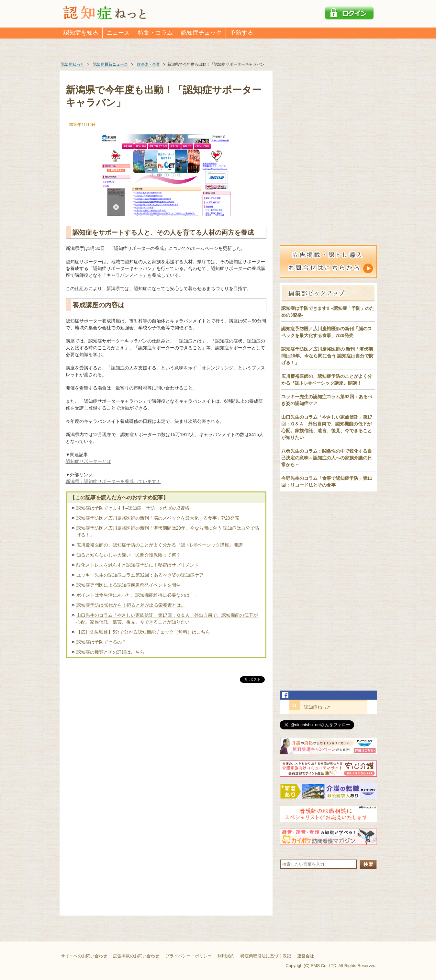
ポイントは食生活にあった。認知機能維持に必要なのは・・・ (140, 595)
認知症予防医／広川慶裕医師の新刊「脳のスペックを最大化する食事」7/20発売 (158, 518)
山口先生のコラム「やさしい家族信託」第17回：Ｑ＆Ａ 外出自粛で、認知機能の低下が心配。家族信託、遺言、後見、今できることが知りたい (167, 619)
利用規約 (226, 956)
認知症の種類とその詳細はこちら (110, 652)
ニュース (118, 33)
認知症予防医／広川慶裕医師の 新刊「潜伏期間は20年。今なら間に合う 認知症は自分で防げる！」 (327, 356)
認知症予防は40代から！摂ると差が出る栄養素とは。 (131, 605)
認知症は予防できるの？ (101, 642)
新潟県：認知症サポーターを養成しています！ (113, 481)
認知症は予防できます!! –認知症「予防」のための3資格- (134, 508)
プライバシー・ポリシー (189, 956)
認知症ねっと (318, 707)
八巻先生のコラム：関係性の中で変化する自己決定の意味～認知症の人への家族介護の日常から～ (327, 458)
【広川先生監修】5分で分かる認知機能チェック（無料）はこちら (143, 632)
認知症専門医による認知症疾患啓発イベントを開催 (129, 585)
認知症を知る (81, 33)
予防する (241, 33)
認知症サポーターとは (88, 461)
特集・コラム (155, 33)
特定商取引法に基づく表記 (266, 956)
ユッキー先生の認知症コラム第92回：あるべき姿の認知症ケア (140, 575)
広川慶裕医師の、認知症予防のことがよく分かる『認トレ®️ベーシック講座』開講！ (162, 545)
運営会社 (306, 956)
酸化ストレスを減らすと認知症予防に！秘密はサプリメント (138, 565)
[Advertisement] (166, 752)
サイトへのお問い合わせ (84, 956)
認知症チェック (201, 33)
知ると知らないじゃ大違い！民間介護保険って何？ (129, 555)
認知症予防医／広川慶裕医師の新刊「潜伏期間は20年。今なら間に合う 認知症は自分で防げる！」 (168, 531)
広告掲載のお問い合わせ (136, 956)
